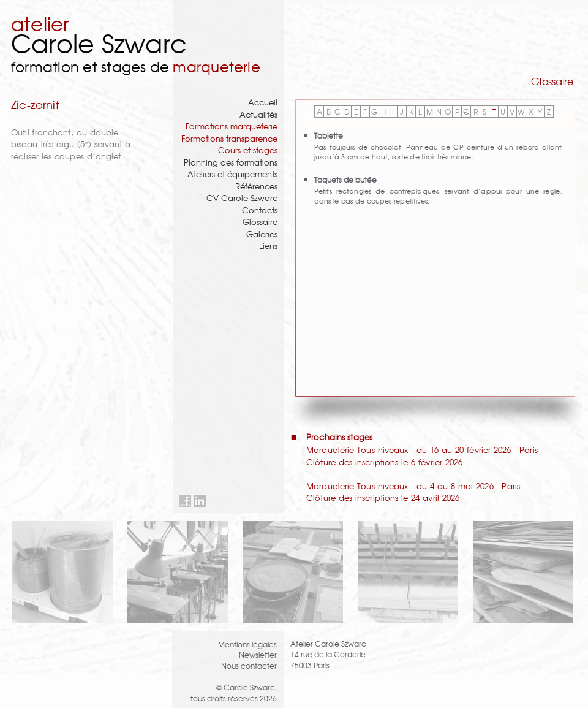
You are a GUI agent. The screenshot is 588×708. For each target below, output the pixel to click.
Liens (268, 246)
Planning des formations (231, 162)
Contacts (260, 210)
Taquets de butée (345, 179)
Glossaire (260, 222)
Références (256, 186)
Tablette (329, 135)
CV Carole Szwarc (242, 198)
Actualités (258, 114)
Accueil (263, 102)
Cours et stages (248, 150)
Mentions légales (247, 644)
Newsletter (258, 654)
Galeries (262, 234)
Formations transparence (229, 138)
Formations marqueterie (232, 126)
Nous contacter (249, 665)
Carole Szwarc (99, 43)
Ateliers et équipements (232, 174)
